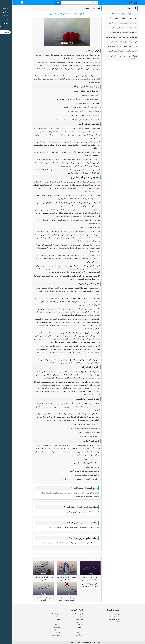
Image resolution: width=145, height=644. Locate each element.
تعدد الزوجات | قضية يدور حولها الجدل (112, 28)
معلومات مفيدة (44, 635)
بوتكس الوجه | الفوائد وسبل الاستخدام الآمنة (110, 18)
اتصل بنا (105, 622)
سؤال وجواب (44, 624)
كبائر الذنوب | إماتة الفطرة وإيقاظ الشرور (111, 32)
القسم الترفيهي (67, 622)
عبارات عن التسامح (64, 360)
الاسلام (69, 617)
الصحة (46, 619)
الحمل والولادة (44, 617)
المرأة (46, 622)
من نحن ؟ (104, 614)
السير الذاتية (68, 619)
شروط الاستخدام (102, 617)
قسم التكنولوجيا (43, 630)
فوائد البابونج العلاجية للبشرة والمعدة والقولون (110, 46)
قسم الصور (68, 632)
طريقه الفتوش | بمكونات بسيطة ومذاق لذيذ (110, 14)
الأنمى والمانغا (67, 614)
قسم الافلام (68, 630)
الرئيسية (84, 8)
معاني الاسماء (67, 635)
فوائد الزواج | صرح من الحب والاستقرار (112, 42)
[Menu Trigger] (10, 2)
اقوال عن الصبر (41, 69)
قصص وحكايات (44, 632)
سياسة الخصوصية (102, 619)
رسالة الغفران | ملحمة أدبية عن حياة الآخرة (111, 23)
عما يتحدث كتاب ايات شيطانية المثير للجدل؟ (110, 51)
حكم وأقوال (76, 8)
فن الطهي (68, 627)
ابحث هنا (45, 3)
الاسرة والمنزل (44, 614)
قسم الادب (45, 627)
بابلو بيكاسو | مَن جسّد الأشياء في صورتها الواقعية (109, 37)
